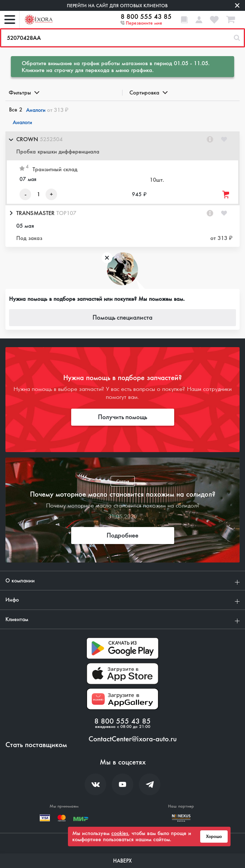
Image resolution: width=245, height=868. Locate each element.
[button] (122, 146)
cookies (120, 833)
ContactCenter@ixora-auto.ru (133, 739)
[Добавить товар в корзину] (226, 195)
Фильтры (23, 92)
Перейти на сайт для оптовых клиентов (117, 6)
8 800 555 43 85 (146, 17)
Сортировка (148, 92)
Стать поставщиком (36, 745)
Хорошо (214, 837)
